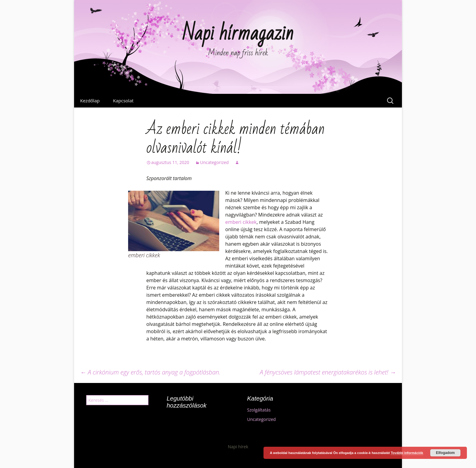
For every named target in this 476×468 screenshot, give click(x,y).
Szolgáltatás (259, 410)
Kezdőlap (90, 101)
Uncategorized (214, 162)
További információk (407, 453)
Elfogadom (445, 453)
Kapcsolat (123, 101)
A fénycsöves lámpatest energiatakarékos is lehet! (328, 372)
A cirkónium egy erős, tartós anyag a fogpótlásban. (150, 372)
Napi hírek (238, 447)
